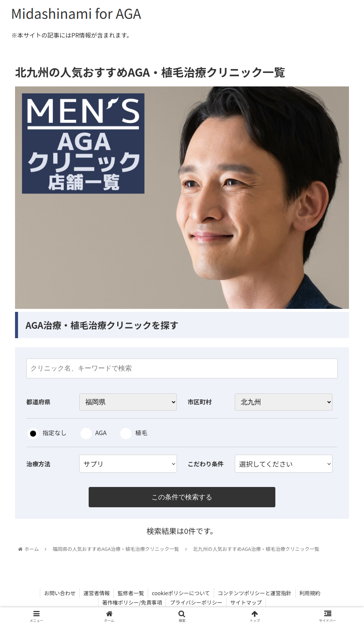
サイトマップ (246, 602)
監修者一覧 (131, 593)
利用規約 (310, 593)
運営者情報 (97, 593)
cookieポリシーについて (181, 593)
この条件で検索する (182, 497)
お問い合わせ (60, 593)
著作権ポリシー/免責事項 (132, 602)
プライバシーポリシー (196, 602)
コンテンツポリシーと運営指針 (255, 593)
